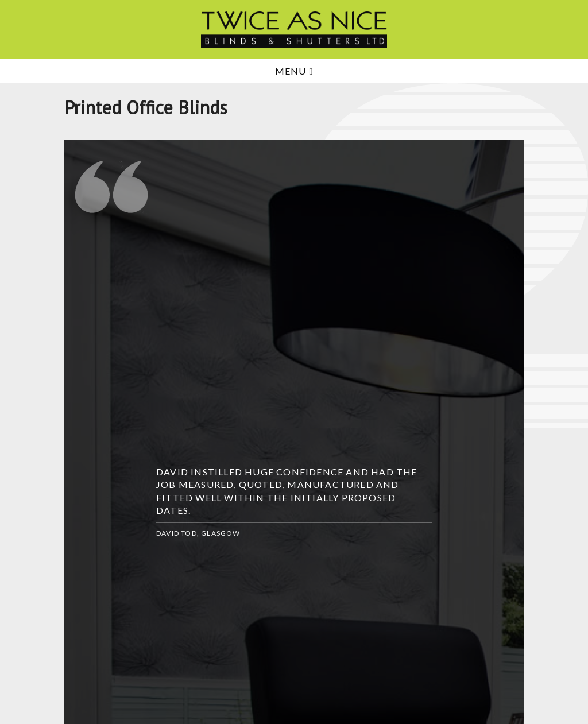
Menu (294, 71)
